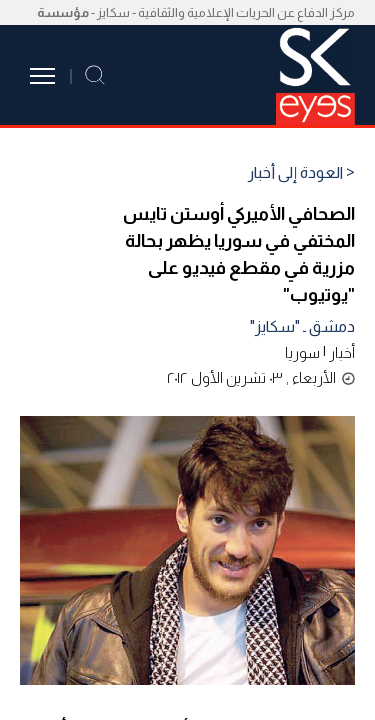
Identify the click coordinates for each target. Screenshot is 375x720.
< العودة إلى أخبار (301, 173)
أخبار (342, 352)
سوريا (302, 352)
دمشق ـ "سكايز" (302, 326)
